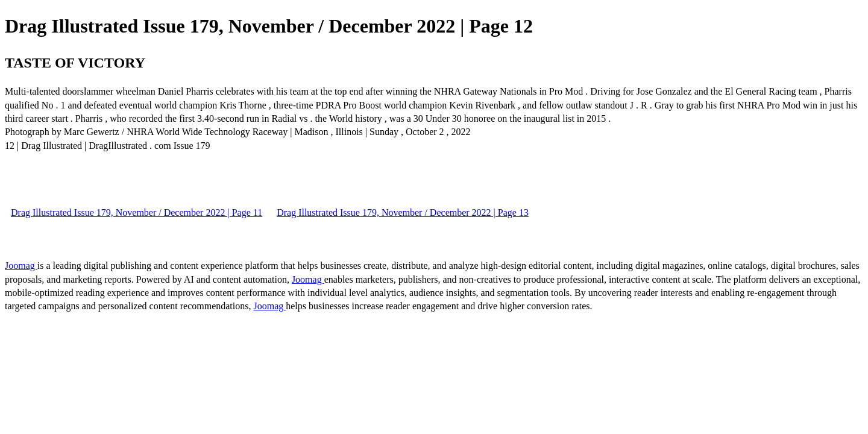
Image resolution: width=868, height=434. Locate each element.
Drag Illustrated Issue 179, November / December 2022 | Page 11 (137, 212)
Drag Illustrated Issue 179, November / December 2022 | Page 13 (403, 212)
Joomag (21, 266)
